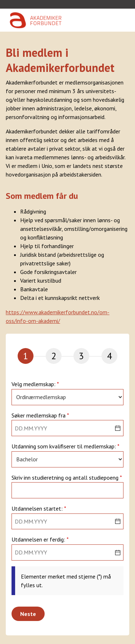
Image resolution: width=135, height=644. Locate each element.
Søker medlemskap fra (39, 416)
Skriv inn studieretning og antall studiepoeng (66, 478)
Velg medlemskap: (34, 384)
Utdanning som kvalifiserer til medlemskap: (64, 447)
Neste (28, 614)
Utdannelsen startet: (38, 509)
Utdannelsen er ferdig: (39, 540)
